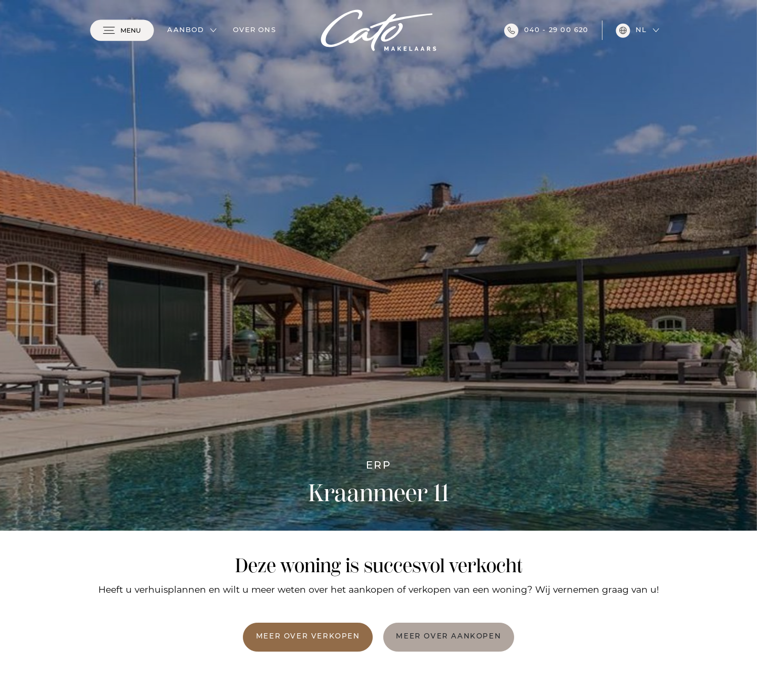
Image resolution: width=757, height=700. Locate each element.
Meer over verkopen (308, 637)
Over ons (254, 30)
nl (631, 31)
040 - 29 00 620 (546, 31)
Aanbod (186, 30)
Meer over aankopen (448, 637)
